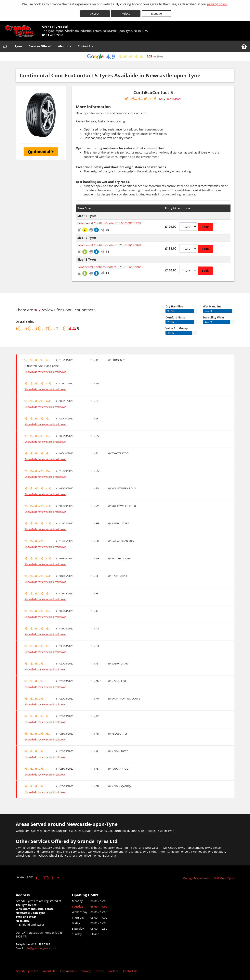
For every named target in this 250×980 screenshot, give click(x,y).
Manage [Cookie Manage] (156, 12)
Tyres (18, 44)
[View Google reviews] (125, 55)
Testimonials (68, 969)
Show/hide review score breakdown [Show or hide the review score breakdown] (46, 370)
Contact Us (85, 44)
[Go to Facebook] (38, 875)
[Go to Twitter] (46, 875)
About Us (65, 44)
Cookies (113, 969)
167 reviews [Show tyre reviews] (173, 97)
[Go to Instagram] (55, 875)
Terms (99, 969)
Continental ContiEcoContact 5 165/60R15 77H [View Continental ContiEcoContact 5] (109, 221)
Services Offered (40, 44)
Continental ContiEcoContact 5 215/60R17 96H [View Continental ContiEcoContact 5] (109, 243)
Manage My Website (196, 876)
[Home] (5, 44)
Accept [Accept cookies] (95, 12)
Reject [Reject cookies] (126, 12)
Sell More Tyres (224, 876)
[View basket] (244, 44)
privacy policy (217, 4)
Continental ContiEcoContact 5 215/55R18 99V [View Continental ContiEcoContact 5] (109, 265)
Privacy (86, 969)
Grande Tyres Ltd (27, 969)
